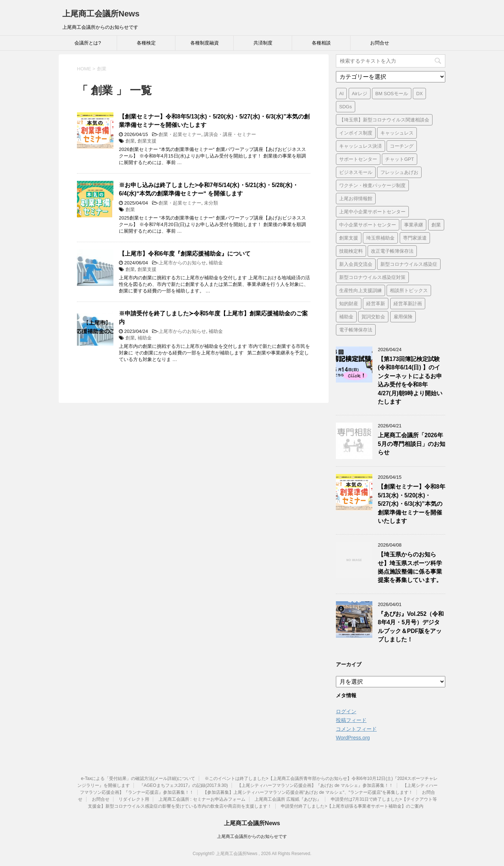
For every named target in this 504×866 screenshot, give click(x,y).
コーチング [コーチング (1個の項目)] (402, 146)
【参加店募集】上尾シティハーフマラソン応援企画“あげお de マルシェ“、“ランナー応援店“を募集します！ (308, 792)
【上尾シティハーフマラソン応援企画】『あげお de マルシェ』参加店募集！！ (315, 785)
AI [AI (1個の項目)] (341, 94)
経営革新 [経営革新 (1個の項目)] (376, 304)
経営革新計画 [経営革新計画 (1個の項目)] (408, 304)
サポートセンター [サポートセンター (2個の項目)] (358, 159)
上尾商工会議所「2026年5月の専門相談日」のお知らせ (412, 444)
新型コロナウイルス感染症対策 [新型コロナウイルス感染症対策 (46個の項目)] (372, 277)
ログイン (346, 711)
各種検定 (146, 43)
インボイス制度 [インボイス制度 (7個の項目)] (356, 133)
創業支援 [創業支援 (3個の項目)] (349, 238)
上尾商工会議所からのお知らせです (252, 836)
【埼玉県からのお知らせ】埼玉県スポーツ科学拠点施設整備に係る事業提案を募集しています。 (410, 567)
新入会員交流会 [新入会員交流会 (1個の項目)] (356, 264)
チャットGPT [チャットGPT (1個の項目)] (400, 159)
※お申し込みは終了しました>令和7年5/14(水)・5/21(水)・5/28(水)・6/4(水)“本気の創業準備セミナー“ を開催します (209, 189)
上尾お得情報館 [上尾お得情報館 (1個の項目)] (356, 199)
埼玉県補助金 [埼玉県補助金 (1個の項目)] (380, 238)
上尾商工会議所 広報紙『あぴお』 (288, 799)
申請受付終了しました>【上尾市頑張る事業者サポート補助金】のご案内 (352, 806)
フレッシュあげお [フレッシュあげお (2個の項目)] (399, 172)
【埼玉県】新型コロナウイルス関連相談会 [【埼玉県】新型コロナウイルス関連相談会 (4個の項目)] (384, 120)
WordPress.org (353, 738)
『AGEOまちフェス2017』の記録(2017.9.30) (184, 785)
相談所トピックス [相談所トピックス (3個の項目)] (409, 290)
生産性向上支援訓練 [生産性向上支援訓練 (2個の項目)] (360, 290)
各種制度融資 (205, 43)
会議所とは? (88, 43)
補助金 (216, 263)
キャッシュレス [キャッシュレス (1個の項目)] (397, 133)
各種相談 (321, 43)
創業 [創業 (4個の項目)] (436, 225)
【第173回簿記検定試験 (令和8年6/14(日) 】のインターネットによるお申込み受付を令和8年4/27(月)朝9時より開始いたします (410, 380)
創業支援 (147, 141)
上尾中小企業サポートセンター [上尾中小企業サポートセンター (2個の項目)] (372, 212)
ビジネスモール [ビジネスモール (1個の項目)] (356, 172)
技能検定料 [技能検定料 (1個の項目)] (351, 251)
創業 (130, 141)
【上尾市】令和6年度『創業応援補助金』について (185, 254)
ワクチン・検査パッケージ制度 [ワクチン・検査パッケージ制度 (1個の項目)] (372, 185)
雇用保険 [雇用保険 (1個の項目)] (403, 317)
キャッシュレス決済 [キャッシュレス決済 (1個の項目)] (360, 146)
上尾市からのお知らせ (182, 263)
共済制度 (263, 43)
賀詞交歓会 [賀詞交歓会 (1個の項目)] (373, 317)
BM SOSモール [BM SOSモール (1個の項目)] (392, 94)
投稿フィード (351, 720)
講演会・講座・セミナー (230, 134)
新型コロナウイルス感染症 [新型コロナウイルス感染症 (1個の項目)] (409, 264)
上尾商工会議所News (101, 14)
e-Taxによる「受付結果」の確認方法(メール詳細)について (138, 778)
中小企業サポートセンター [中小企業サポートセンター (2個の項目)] (368, 225)
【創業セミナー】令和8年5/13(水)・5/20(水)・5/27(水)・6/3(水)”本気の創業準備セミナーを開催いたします (412, 504)
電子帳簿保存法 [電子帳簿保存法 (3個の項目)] (356, 330)
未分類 (211, 203)
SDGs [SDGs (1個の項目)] (346, 107)
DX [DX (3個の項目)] (419, 94)
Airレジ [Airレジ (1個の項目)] (360, 94)
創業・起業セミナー (180, 134)
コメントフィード (356, 729)
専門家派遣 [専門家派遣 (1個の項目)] (415, 238)
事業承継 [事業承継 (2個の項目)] (414, 225)
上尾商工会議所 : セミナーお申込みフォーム (202, 799)
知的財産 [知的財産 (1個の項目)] (349, 304)
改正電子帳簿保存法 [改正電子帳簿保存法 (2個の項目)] (392, 251)
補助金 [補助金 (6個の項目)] (346, 317)
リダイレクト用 (134, 799)
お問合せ (380, 43)
